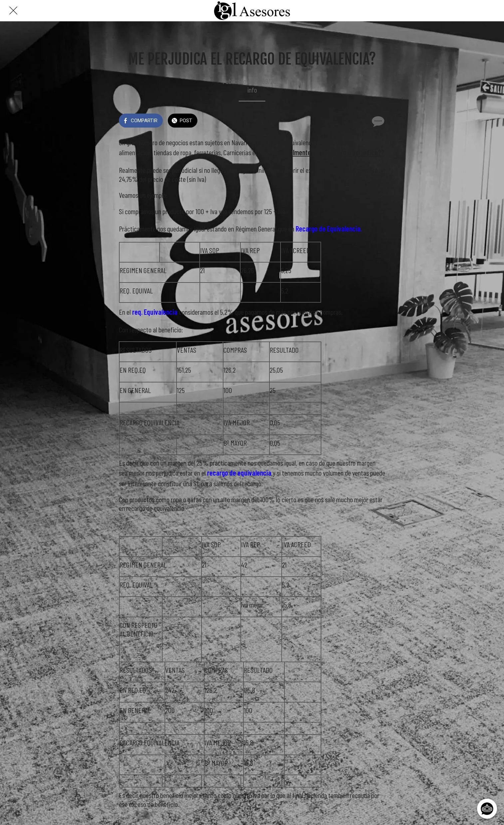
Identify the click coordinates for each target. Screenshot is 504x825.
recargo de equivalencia (239, 473)
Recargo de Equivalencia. (329, 228)
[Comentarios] (377, 121)
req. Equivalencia (155, 312)
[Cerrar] (13, 11)
